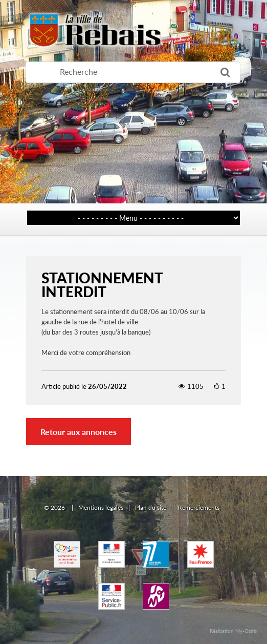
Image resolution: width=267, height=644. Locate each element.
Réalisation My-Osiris (233, 631)
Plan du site (151, 507)
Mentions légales (101, 507)
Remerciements (199, 507)
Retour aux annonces (79, 432)
